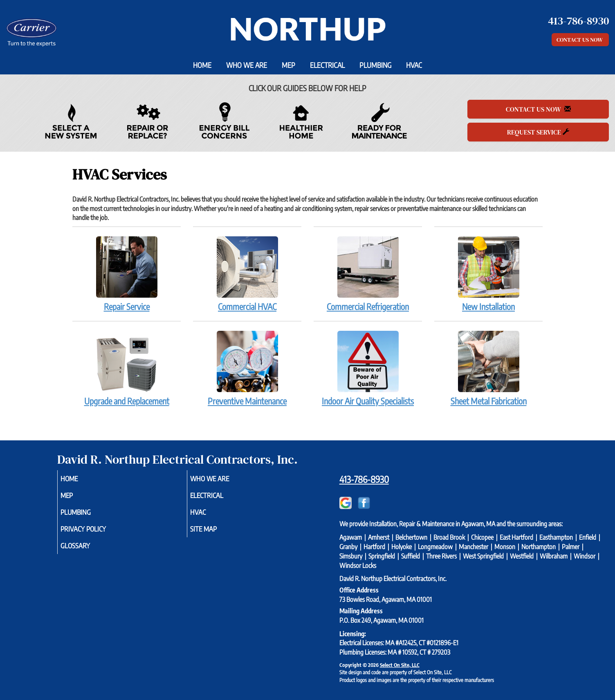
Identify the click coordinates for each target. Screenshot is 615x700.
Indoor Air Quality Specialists (368, 368)
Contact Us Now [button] (580, 40)
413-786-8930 (364, 479)
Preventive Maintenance (247, 368)
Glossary (86, 551)
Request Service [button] (538, 132)
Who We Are (247, 65)
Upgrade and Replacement (127, 368)
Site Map (215, 533)
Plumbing (375, 65)
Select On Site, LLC (400, 665)
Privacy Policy (95, 533)
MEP (288, 65)
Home (202, 65)
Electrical (327, 65)
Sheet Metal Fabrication (488, 368)
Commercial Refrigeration (368, 274)
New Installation (488, 274)
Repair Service (127, 274)
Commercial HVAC (247, 274)
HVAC (414, 65)
